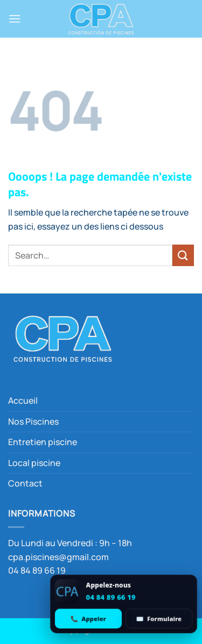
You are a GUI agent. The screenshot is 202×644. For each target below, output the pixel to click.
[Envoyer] (183, 255)
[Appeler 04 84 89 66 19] (88, 618)
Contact (25, 483)
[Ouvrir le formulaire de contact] (159, 618)
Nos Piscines (33, 421)
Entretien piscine (43, 442)
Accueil (23, 400)
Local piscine (34, 463)
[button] (15, 19)
